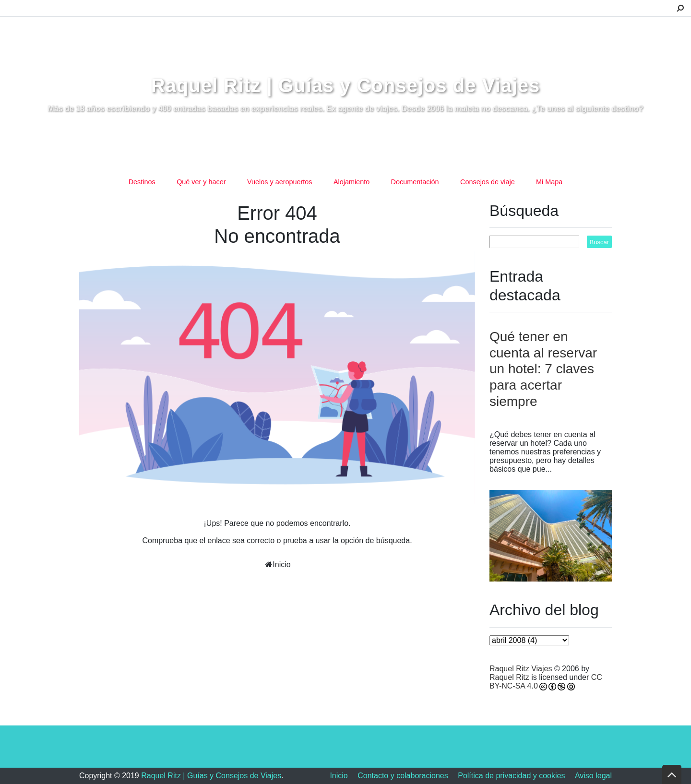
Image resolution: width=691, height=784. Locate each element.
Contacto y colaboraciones (403, 776)
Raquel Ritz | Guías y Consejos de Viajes (346, 85)
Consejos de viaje (488, 182)
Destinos (142, 182)
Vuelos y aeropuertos (280, 182)
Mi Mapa (549, 182)
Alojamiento (351, 182)
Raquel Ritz (509, 677)
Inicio (281, 564)
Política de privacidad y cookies (511, 776)
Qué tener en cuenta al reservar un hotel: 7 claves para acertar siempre (543, 369)
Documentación (415, 182)
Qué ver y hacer (201, 182)
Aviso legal (593, 776)
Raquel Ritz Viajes (521, 669)
